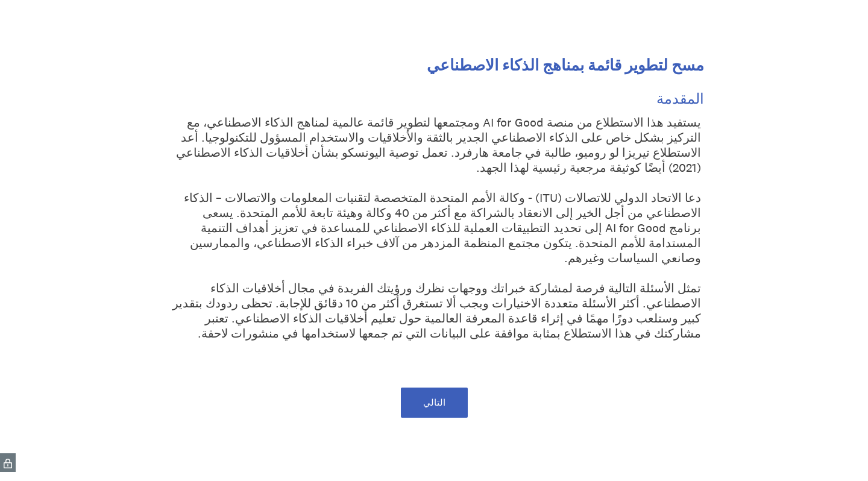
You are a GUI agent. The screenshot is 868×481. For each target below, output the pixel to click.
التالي (434, 402)
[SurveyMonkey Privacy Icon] (8, 463)
